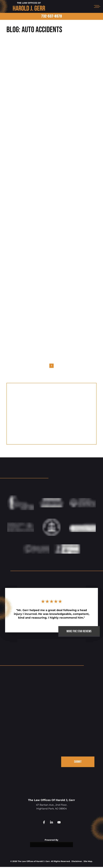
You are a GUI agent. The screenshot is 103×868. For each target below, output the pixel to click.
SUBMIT (78, 763)
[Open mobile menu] (97, 6)
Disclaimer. (77, 862)
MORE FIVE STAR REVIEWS (79, 632)
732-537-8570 (51, 16)
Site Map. (88, 862)
